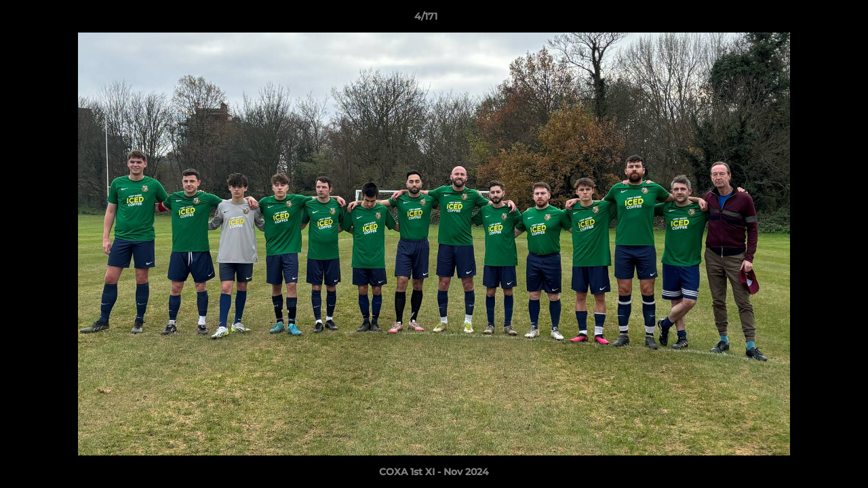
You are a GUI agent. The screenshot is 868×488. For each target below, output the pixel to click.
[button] (811, 20)
